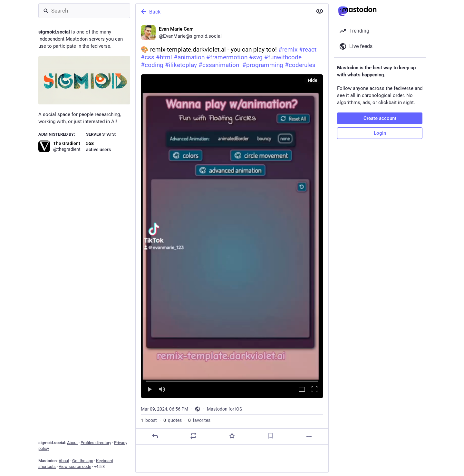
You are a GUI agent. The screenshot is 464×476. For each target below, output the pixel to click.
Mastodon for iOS (224, 409)
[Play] (150, 390)
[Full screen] (314, 390)
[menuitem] (232, 236)
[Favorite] (232, 436)
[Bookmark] (271, 436)
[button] (232, 236)
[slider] (232, 380)
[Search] (84, 11)
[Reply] (155, 436)
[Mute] (162, 390)
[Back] (223, 12)
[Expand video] (302, 390)
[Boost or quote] (193, 436)
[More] (309, 437)
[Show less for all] (320, 11)
